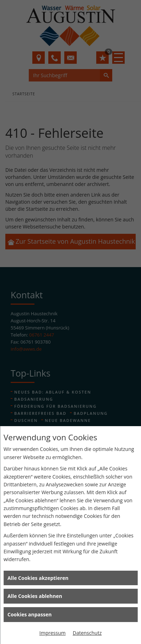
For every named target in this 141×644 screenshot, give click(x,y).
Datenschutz (87, 633)
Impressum (53, 633)
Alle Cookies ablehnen (35, 596)
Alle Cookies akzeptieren (38, 578)
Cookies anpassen (29, 614)
